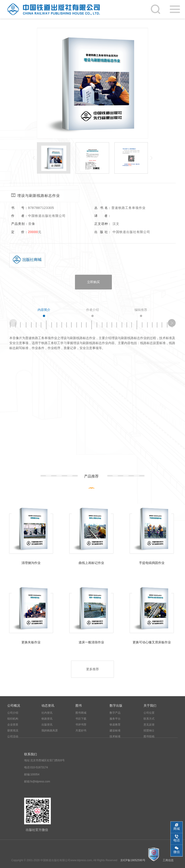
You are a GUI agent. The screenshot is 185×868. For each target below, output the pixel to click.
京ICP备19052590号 (133, 860)
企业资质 (13, 725)
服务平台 (115, 719)
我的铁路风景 (50, 731)
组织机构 (13, 719)
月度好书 (81, 731)
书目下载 (81, 719)
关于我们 (150, 706)
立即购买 (93, 282)
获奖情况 (13, 731)
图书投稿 (149, 736)
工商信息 (168, 860)
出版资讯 (47, 725)
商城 (177, 829)
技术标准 (115, 736)
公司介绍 (13, 713)
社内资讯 (47, 713)
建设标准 (115, 731)
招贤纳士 (149, 731)
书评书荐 (81, 725)
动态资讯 (48, 706)
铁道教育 (115, 725)
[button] (172, 323)
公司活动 (13, 736)
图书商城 (81, 713)
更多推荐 (92, 669)
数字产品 (115, 713)
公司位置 (149, 713)
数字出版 (116, 706)
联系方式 (149, 719)
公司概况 (14, 706)
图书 (79, 706)
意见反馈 (149, 725)
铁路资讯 (47, 719)
